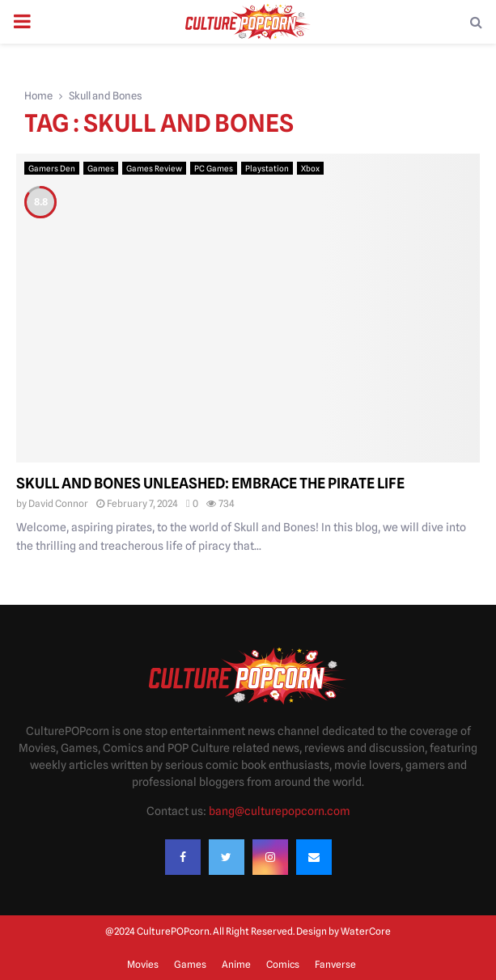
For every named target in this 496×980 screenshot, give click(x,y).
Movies (143, 964)
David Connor (58, 503)
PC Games (214, 168)
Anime (236, 964)
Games (101, 168)
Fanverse (335, 964)
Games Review (154, 168)
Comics (283, 964)
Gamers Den (52, 168)
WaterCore (366, 931)
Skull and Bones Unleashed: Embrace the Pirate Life (210, 483)
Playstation (267, 168)
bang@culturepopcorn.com (280, 811)
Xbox (310, 168)
